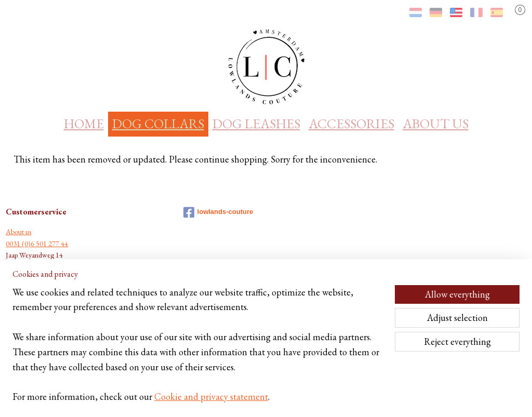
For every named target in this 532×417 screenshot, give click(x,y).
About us (18, 232)
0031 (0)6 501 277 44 (37, 244)
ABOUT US (436, 124)
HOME (84, 124)
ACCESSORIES (351, 124)
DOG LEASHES (256, 124)
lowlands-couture (218, 212)
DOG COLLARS (158, 124)
